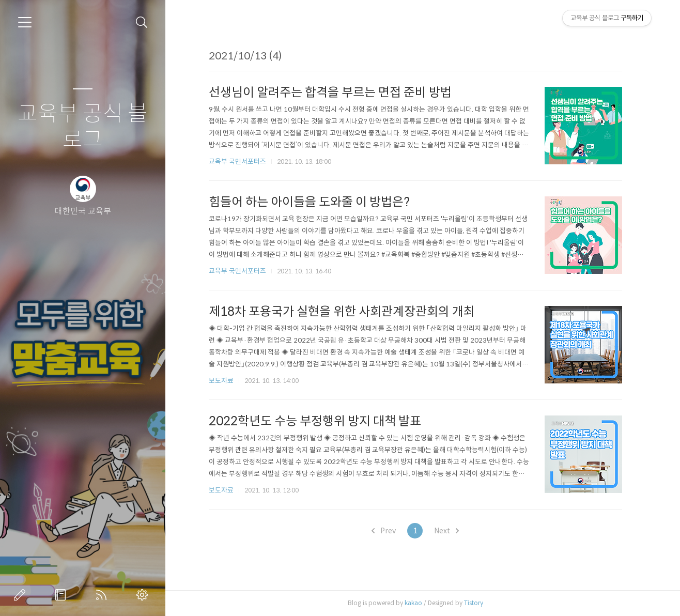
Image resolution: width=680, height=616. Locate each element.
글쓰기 (22, 595)
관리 (144, 595)
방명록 (63, 595)
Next (450, 531)
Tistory (476, 603)
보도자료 (224, 381)
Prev (387, 531)
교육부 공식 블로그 (83, 127)
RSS (103, 595)
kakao (416, 603)
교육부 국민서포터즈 (240, 161)
